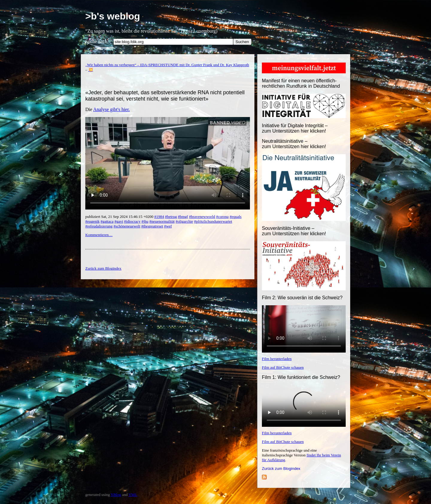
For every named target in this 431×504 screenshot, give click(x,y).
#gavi (119, 221)
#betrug (171, 217)
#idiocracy (132, 221)
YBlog (116, 495)
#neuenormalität (162, 221)
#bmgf (183, 217)
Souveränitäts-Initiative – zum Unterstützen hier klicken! (294, 231)
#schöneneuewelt (127, 226)
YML (133, 495)
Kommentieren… (99, 235)
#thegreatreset (152, 226)
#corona (222, 217)
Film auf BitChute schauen (283, 367)
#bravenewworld (202, 217)
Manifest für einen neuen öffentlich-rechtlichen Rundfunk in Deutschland (301, 83)
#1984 (159, 217)
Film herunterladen (277, 359)
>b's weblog (113, 16)
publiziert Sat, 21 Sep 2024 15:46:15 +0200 (120, 217)
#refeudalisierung (99, 226)
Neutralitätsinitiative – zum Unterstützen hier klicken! (294, 144)
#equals (236, 217)
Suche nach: (97, 41)
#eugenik (92, 221)
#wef (168, 226)
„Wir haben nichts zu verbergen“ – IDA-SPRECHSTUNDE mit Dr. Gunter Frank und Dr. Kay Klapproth (167, 65)
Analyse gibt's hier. (111, 109)
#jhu (145, 221)
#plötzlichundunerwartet (213, 221)
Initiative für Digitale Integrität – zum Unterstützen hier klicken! (295, 128)
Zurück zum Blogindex (281, 469)
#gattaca (107, 221)
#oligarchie (184, 221)
